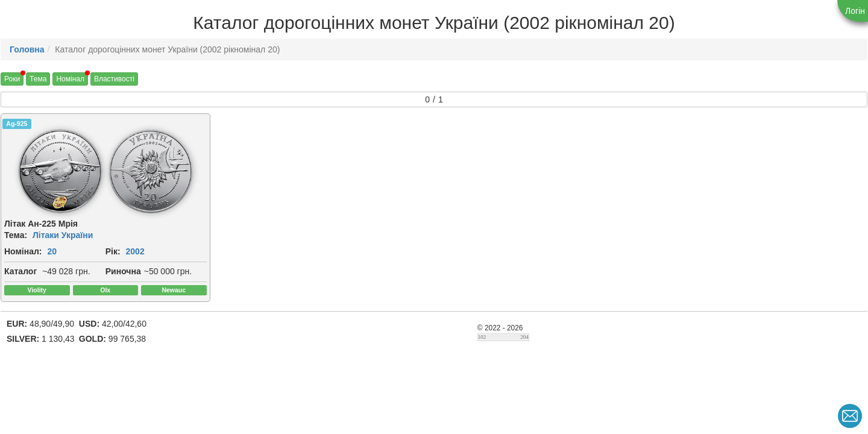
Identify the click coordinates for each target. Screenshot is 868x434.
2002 (135, 251)
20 (52, 251)
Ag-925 (17, 124)
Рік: (113, 251)
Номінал (70, 79)
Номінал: (23, 251)
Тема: (16, 235)
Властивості (114, 79)
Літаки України (63, 235)
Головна (27, 49)
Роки (12, 79)
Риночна (123, 271)
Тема (38, 79)
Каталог (20, 271)
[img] (60, 171)
